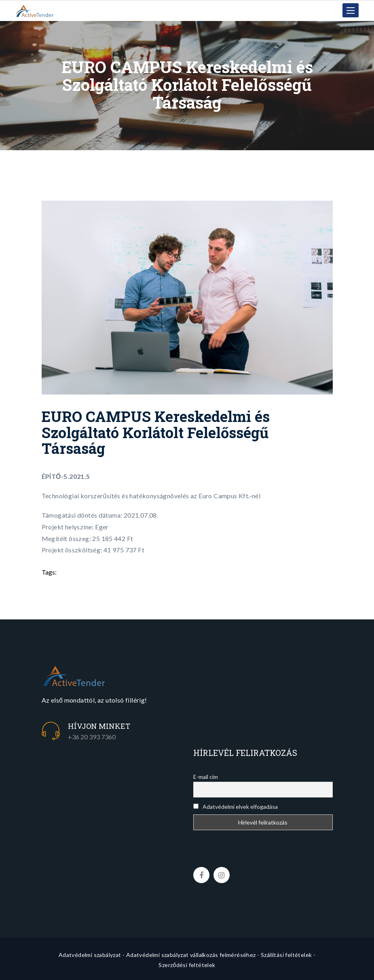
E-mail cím (206, 777)
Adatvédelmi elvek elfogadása (236, 807)
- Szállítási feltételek (284, 955)
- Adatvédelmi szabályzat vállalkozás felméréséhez (189, 955)
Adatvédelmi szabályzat (90, 955)
